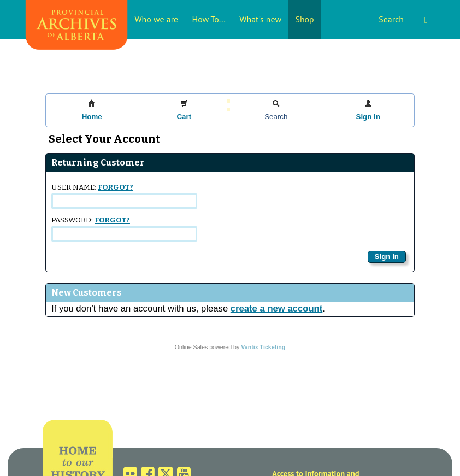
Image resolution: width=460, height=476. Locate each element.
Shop (304, 19)
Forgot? (116, 187)
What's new (260, 19)
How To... (209, 19)
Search (403, 19)
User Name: (124, 196)
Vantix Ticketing (263, 347)
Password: (124, 229)
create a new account (276, 308)
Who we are (156, 19)
